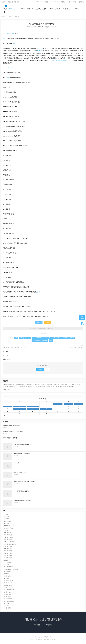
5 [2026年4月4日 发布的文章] (68, 404)
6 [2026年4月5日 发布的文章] (78, 404)
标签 (69, 2)
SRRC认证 (6, 6)
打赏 (48, 323)
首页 (5, 9)
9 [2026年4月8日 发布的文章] (33, 407)
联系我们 (37, 625)
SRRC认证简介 (10, 34)
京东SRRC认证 (8, 558)
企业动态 (7, 560)
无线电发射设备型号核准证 (58, 61)
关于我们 (63, 2)
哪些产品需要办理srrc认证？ (43, 24)
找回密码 (17, 2)
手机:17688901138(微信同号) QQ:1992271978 (47, 2)
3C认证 (6, 515)
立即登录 (40, 370)
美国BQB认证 (8, 592)
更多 (45, 333)
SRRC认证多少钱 (9, 537)
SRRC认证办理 (25, 9)
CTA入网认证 (8, 522)
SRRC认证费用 (8, 556)
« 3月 (4, 416)
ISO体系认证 (67, 9)
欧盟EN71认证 (8, 579)
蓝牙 (8, 78)
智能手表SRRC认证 (9, 572)
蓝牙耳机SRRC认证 (9, 599)
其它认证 (78, 9)
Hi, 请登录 (4, 2)
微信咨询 (81, 2)
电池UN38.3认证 (9, 588)
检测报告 (7, 574)
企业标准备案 (8, 563)
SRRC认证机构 (8, 547)
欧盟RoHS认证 (8, 583)
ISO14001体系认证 (9, 526)
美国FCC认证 (8, 595)
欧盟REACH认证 (9, 581)
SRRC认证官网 (8, 540)
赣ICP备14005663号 (43, 638)
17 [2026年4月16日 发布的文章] (46, 409)
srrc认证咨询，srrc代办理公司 (75, 347)
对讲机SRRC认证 (9, 567)
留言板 (75, 2)
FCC (37, 292)
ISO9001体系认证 (9, 528)
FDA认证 (7, 524)
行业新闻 (7, 604)
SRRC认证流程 (8, 551)
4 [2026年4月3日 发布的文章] (58, 404)
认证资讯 (7, 606)
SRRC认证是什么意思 (39, 9)
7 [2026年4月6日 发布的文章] (8, 407)
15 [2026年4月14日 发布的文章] (19, 409)
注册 (47, 370)
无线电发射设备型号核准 (68, 338)
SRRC (5, 39)
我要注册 (10, 2)
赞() (39, 323)
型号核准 (40, 51)
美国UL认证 (7, 597)
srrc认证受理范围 (8, 68)
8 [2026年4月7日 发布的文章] (19, 407)
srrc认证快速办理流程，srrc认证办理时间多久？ (15, 347)
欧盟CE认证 (7, 576)
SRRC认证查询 (55, 9)
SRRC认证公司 (8, 533)
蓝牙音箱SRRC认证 (9, 601)
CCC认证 (7, 517)
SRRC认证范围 (8, 553)
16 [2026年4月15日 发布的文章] (33, 409)
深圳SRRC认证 (8, 585)
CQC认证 (7, 519)
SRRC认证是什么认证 (10, 544)
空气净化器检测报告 (10, 590)
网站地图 (49, 637)
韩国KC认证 (7, 608)
